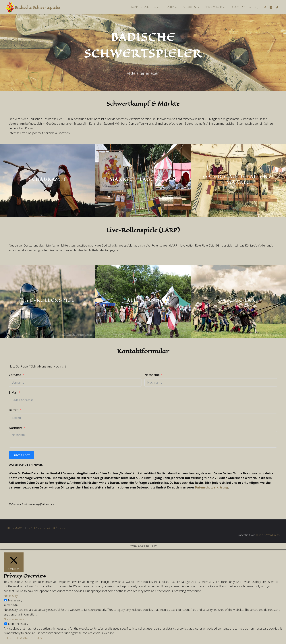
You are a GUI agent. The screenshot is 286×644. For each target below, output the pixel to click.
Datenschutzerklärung (212, 487)
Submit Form (22, 455)
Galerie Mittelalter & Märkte (238, 179)
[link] (257, 7)
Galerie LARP (238, 300)
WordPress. (273, 535)
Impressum (14, 528)
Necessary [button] (11, 596)
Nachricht (16, 428)
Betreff (14, 410)
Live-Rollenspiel (48, 300)
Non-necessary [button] (14, 619)
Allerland (143, 300)
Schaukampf (48, 179)
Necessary (15, 600)
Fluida (259, 535)
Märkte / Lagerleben (143, 179)
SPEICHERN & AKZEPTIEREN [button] (23, 638)
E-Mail (13, 393)
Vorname (15, 375)
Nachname (152, 375)
